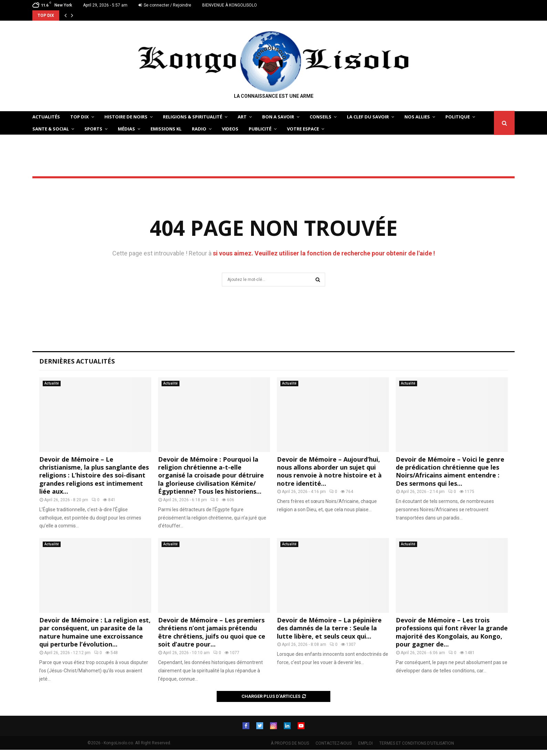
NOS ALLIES (417, 117)
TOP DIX (80, 117)
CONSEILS (321, 117)
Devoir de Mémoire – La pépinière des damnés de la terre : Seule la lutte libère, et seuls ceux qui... (329, 628)
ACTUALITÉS (46, 117)
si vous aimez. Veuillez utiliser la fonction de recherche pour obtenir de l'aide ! (324, 253)
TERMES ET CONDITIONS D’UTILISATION (417, 743)
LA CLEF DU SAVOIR (368, 117)
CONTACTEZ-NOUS (334, 743)
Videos (230, 129)
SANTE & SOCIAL (51, 129)
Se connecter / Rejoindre (165, 5)
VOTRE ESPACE (303, 129)
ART (242, 117)
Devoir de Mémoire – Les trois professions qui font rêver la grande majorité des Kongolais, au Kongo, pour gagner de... (452, 632)
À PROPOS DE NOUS (290, 743)
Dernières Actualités (77, 361)
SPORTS (93, 129)
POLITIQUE (458, 117)
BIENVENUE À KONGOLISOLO (230, 5)
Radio (199, 129)
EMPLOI (365, 743)
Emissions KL (166, 129)
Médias (126, 129)
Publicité (260, 129)
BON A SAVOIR (278, 117)
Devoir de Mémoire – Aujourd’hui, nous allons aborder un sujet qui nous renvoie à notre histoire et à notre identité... (329, 471)
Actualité (52, 383)
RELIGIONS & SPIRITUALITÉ (193, 117)
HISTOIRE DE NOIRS (126, 117)
